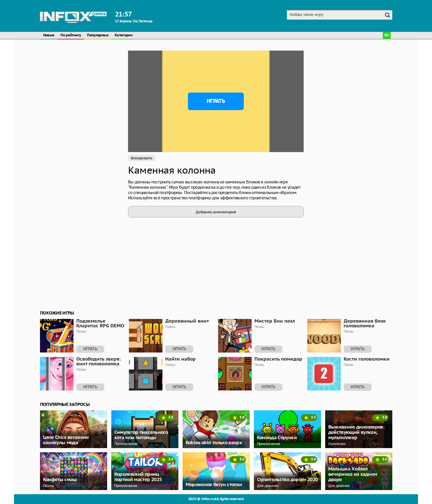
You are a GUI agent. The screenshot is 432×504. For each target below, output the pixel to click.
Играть (216, 101)
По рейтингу (71, 35)
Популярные (98, 35)
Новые (49, 35)
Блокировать (142, 158)
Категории (123, 35)
